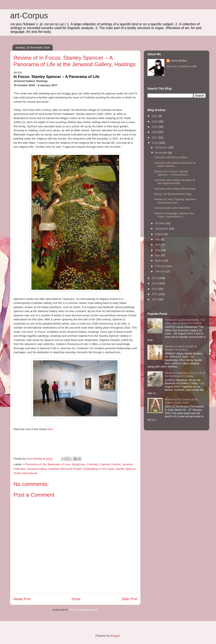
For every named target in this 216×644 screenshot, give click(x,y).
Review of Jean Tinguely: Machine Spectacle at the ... (175, 201)
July (158, 239)
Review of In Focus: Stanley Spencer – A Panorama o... (172, 173)
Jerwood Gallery (37, 469)
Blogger (115, 636)
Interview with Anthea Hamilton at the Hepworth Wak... (174, 182)
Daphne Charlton (111, 464)
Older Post (129, 599)
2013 (155, 289)
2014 (155, 283)
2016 (155, 143)
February (161, 266)
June (158, 245)
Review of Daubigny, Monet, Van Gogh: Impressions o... (174, 215)
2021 (155, 116)
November (162, 153)
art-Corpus (29, 16)
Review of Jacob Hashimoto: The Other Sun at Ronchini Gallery (185, 321)
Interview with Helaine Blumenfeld (175, 189)
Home (76, 599)
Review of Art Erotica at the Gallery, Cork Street (181, 401)
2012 (155, 294)
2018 (155, 132)
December (162, 147)
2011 (155, 299)
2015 (155, 278)
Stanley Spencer (126, 469)
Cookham (93, 464)
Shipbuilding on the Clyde (98, 469)
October (160, 223)
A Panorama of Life (35, 464)
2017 (155, 138)
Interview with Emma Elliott (171, 157)
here (50, 429)
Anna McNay (179, 61)
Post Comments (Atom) (84, 610)
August (160, 234)
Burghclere (79, 464)
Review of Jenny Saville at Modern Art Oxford (181, 348)
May (158, 250)
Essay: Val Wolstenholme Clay (173, 194)
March (159, 261)
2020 (155, 121)
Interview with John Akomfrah (172, 208)
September (162, 229)
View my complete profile (182, 66)
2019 (155, 127)
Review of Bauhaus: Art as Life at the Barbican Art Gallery (185, 375)
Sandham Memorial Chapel (65, 469)
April (158, 255)
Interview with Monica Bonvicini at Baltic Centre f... (175, 164)
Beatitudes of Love (59, 464)
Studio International (25, 473)
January (160, 271)
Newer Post (22, 599)
